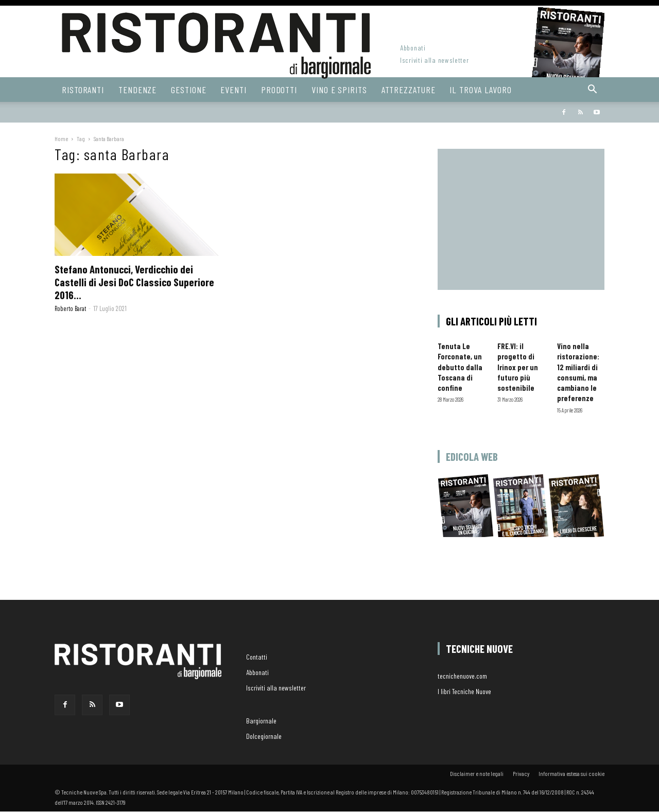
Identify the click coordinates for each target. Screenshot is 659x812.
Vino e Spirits (339, 90)
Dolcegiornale (264, 736)
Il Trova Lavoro (481, 90)
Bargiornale (397, 113)
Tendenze (137, 90)
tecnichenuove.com (462, 676)
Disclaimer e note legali (477, 773)
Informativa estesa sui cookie (571, 773)
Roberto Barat (70, 308)
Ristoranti (83, 90)
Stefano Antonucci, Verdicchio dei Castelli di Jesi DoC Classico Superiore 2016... (134, 282)
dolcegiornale (461, 113)
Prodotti (279, 90)
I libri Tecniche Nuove (464, 691)
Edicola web (472, 456)
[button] (592, 90)
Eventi (233, 90)
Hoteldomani (520, 113)
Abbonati (413, 48)
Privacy (521, 773)
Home (61, 139)
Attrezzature (409, 90)
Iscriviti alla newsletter (435, 60)
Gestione (188, 90)
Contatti (257, 657)
